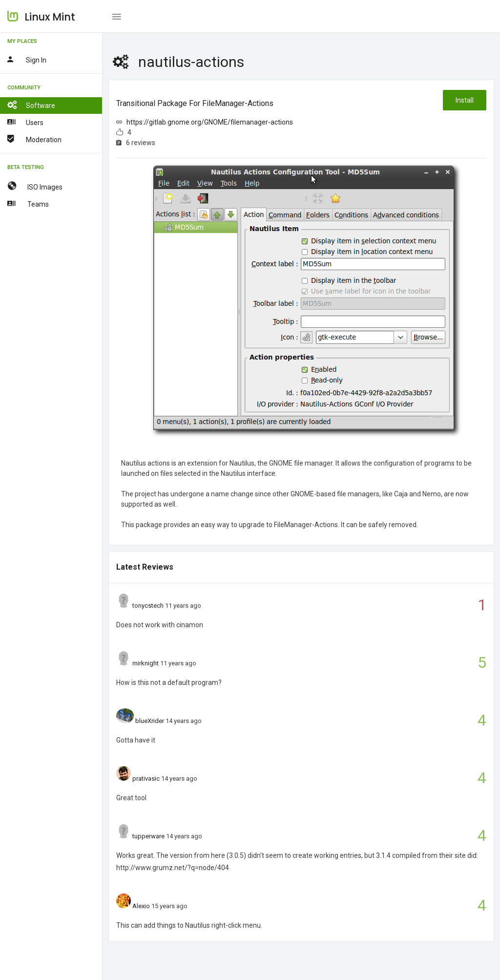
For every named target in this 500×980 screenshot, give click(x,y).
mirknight (146, 663)
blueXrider (150, 721)
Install (465, 100)
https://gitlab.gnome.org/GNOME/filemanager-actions (210, 122)
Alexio (141, 906)
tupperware (148, 836)
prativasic (146, 778)
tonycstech (148, 606)
